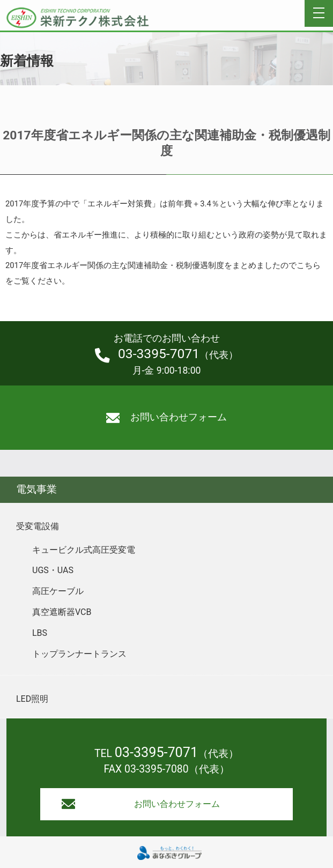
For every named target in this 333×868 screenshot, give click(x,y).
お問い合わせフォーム (167, 417)
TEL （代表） (167, 754)
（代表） (167, 354)
